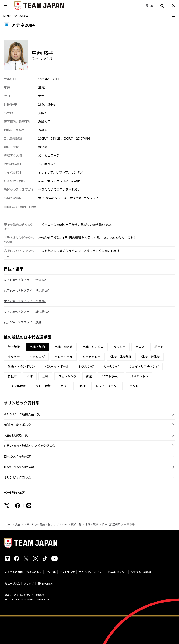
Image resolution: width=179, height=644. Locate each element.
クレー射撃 (43, 386)
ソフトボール (111, 376)
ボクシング (37, 357)
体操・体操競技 (121, 357)
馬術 (45, 376)
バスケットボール (57, 366)
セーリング (111, 366)
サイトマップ (67, 572)
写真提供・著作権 (141, 572)
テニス (140, 347)
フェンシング (67, 376)
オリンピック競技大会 (37, 524)
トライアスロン (106, 386)
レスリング (86, 366)
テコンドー (134, 386)
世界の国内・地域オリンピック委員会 (29, 446)
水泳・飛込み (64, 347)
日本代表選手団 (111, 524)
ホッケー (14, 357)
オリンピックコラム (17, 477)
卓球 (30, 376)
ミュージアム (12, 583)
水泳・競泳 (92, 524)
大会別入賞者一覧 (16, 435)
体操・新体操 (151, 357)
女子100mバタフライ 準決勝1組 (26, 290)
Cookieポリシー (117, 572)
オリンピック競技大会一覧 (22, 414)
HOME (7, 524)
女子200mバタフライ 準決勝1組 (26, 312)
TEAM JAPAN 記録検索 (19, 467)
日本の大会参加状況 (17, 456)
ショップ (29, 583)
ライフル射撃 (17, 386)
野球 (83, 386)
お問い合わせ (34, 572)
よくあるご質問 (14, 572)
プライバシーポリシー (91, 572)
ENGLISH (47, 583)
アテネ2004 (60, 524)
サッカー (120, 347)
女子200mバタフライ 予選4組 (25, 301)
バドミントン (139, 376)
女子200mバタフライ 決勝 (23, 322)
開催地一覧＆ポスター (19, 425)
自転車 (12, 376)
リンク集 (51, 572)
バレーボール (64, 357)
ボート (159, 347)
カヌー (65, 386)
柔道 (89, 376)
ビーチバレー (92, 357)
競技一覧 (76, 524)
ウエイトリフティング (144, 366)
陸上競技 (14, 347)
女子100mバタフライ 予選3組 (25, 280)
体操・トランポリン (21, 366)
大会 (18, 524)
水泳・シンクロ (93, 347)
